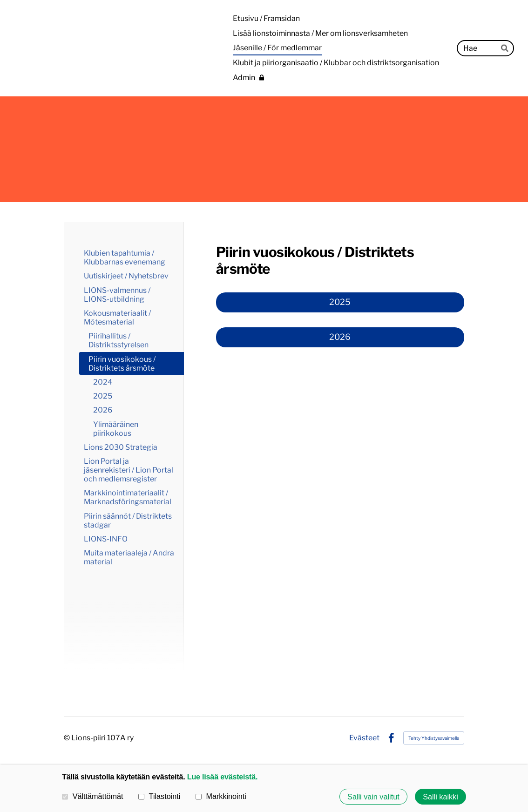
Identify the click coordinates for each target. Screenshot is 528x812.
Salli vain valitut (373, 797)
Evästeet (364, 738)
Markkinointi (221, 796)
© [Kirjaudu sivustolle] (68, 738)
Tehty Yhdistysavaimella (434, 738)
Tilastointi (159, 796)
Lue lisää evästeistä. (222, 777)
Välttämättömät (93, 796)
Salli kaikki (440, 797)
